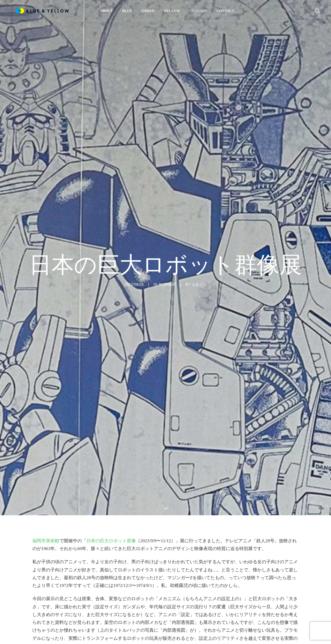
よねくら (199, 248)
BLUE (125, 11)
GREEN (146, 11)
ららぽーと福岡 (201, 610)
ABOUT (105, 11)
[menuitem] (105, 11)
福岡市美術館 (46, 468)
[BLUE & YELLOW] (37, 11)
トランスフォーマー (192, 594)
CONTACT (224, 11)
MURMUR (197, 11)
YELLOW (171, 11)
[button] (318, 11)
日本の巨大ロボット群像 (111, 468)
